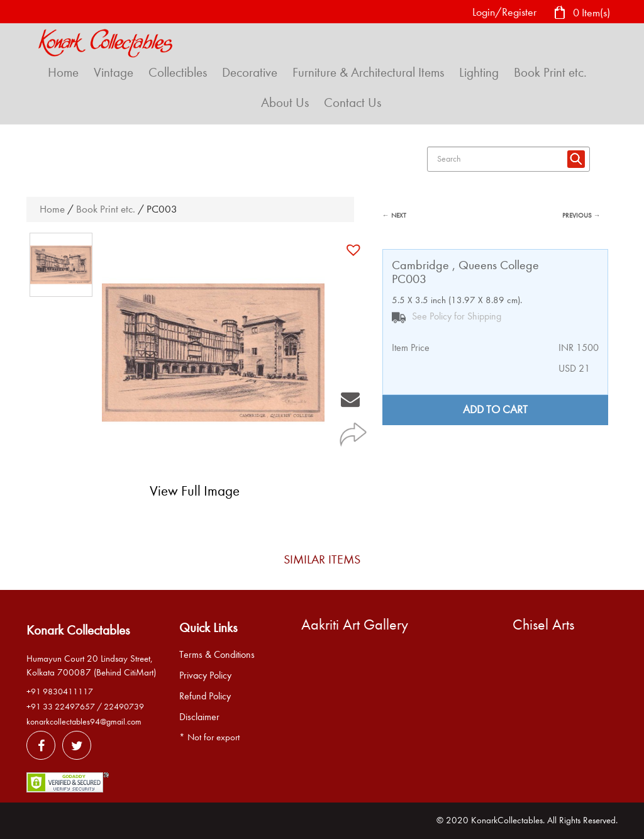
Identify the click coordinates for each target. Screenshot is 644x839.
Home (63, 72)
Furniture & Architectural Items (368, 72)
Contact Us (353, 103)
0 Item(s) (582, 14)
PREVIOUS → (581, 215)
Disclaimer (199, 717)
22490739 (124, 707)
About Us (285, 103)
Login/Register (504, 12)
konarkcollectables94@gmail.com (84, 722)
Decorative (250, 72)
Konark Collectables (78, 630)
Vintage (114, 72)
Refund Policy (205, 696)
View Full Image (195, 491)
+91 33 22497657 (61, 707)
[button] (355, 250)
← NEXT (394, 215)
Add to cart (495, 410)
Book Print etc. (550, 72)
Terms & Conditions (217, 655)
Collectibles (178, 72)
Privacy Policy (205, 675)
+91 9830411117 (60, 692)
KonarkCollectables (507, 820)
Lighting (479, 72)
